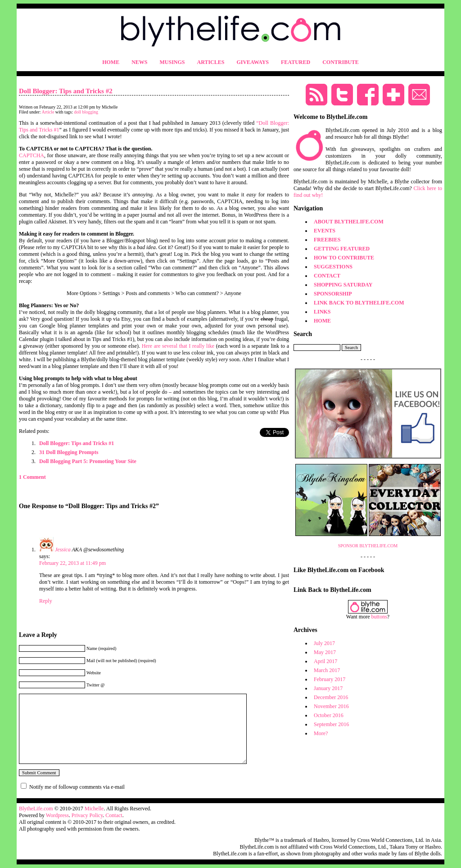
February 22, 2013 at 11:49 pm (72, 563)
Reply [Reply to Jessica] (46, 601)
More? (321, 733)
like (210, 346)
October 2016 (329, 715)
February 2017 (330, 679)
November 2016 (331, 706)
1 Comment (32, 477)
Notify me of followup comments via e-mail (77, 787)
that (183, 346)
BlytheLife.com (36, 809)
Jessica (63, 550)
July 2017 (324, 643)
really (198, 346)
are (157, 346)
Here (147, 346)
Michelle (94, 809)
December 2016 (331, 697)
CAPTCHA (32, 155)
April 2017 (325, 661)
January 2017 (328, 688)
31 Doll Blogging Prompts (69, 452)
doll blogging (86, 112)
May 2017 (325, 652)
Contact (114, 815)
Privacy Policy (87, 815)
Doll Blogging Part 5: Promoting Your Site (88, 461)
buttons (379, 617)
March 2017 (327, 670)
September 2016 (331, 724)
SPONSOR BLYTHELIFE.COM (368, 546)
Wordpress (57, 815)
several (170, 346)
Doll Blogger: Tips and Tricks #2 (66, 91)
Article (48, 112)
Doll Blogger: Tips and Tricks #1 (77, 443)
